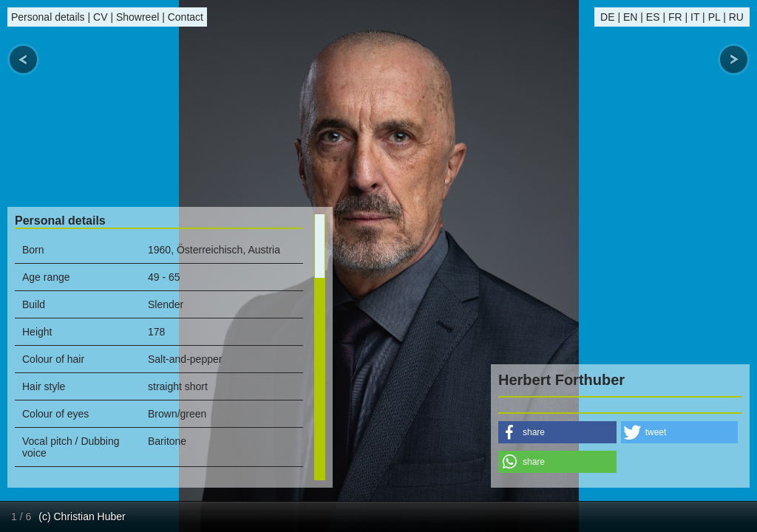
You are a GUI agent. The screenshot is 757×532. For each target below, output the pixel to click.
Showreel (138, 17)
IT (695, 17)
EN (630, 17)
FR (675, 17)
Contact (186, 17)
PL (714, 17)
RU (736, 17)
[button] (557, 432)
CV (100, 17)
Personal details (48, 17)
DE (607, 17)
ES (653, 17)
